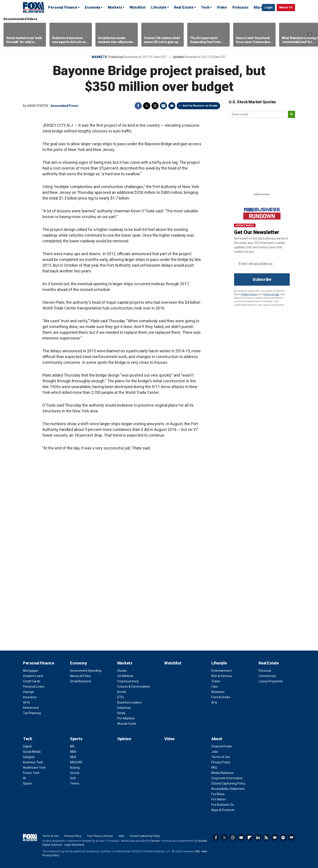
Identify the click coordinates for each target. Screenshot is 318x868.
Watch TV (286, 7)
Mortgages (31, 671)
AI (24, 778)
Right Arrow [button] (310, 35)
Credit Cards (32, 681)
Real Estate (184, 7)
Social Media (32, 752)
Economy (93, 7)
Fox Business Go (223, 805)
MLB (73, 757)
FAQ (214, 768)
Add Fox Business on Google (200, 106)
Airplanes (218, 692)
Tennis (75, 783)
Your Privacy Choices (100, 836)
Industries (124, 708)
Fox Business (34, 7)
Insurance (30, 697)
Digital (27, 746)
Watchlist (138, 7)
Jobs (215, 752)
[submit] (291, 114)
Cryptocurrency (128, 681)
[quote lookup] (259, 114)
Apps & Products (223, 810)
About (217, 739)
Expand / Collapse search (257, 8)
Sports (76, 739)
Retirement (31, 708)
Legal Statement (74, 845)
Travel (216, 681)
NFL (73, 746)
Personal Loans (34, 687)
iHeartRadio (291, 838)
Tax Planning (32, 713)
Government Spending (86, 671)
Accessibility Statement (228, 789)
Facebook (138, 106)
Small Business (81, 681)
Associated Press (64, 106)
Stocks (122, 671)
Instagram (233, 838)
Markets (115, 7)
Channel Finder (222, 746)
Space (27, 783)
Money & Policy (80, 676)
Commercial (267, 676)
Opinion (124, 739)
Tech (205, 7)
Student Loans (33, 676)
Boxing (75, 768)
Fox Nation (219, 799)
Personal (265, 671)
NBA (73, 752)
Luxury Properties (271, 681)
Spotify (283, 838)
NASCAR (76, 762)
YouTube (241, 838)
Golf (73, 778)
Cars (215, 687)
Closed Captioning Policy (228, 783)
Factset (155, 841)
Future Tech (31, 773)
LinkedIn (258, 838)
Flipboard (250, 838)
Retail (121, 713)
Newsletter (275, 838)
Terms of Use (271, 294)
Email (172, 106)
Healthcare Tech (34, 768)
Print (163, 106)
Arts (214, 702)
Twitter (147, 106)
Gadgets (29, 757)
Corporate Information (227, 778)
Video (222, 7)
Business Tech (33, 762)
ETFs (121, 697)
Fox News (218, 794)
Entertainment (221, 671)
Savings (28, 692)
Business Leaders (130, 702)
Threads (155, 106)
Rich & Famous (222, 676)
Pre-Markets (126, 718)
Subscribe (262, 279)
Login (268, 7)
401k (26, 702)
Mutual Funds (127, 724)
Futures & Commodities (134, 687)
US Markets (125, 676)
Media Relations (222, 773)
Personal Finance (63, 7)
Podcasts (240, 7)
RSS (266, 838)
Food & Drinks (221, 697)
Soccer (75, 773)
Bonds (122, 692)
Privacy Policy (249, 294)
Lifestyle (159, 7)
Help (121, 836)
